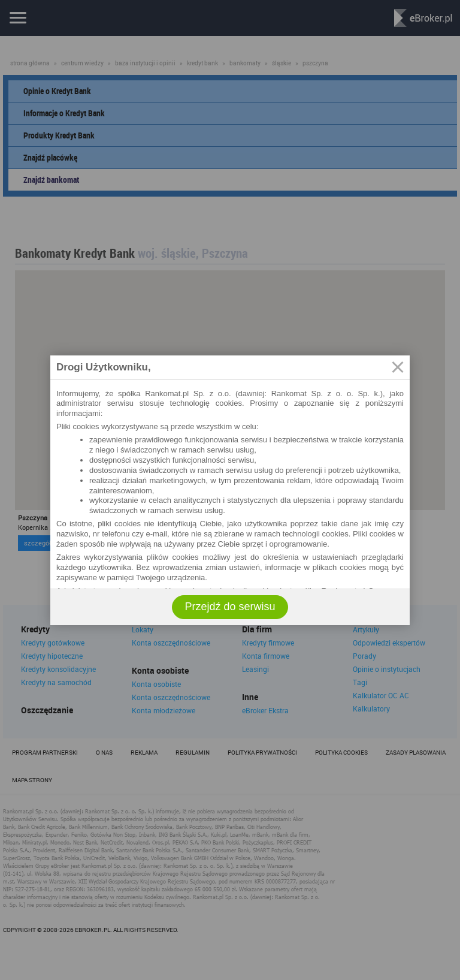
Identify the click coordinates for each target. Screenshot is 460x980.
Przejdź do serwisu (230, 607)
